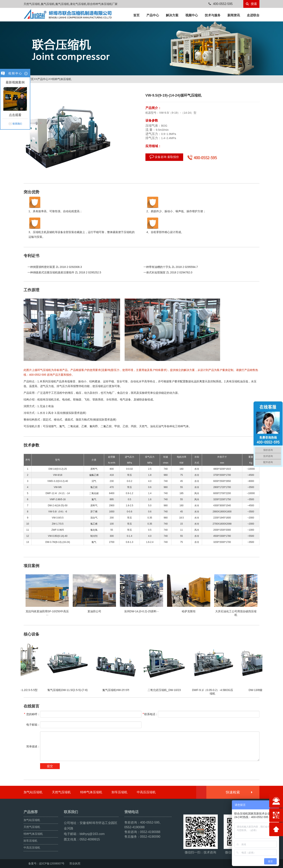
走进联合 (253, 15)
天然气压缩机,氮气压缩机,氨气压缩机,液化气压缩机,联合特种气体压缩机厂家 (71, 4)
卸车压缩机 (119, 792)
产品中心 (153, 15)
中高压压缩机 (146, 792)
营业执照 (75, 863)
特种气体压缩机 (62, 79)
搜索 (251, 4)
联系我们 (17, 124)
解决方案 (172, 15)
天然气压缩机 (61, 792)
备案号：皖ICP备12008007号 (46, 863)
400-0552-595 (221, 4)
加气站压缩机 (33, 792)
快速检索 (239, 792)
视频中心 (192, 15)
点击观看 (15, 115)
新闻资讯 (234, 15)
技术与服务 (213, 15)
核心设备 (31, 634)
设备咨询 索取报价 (164, 157)
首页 (136, 15)
